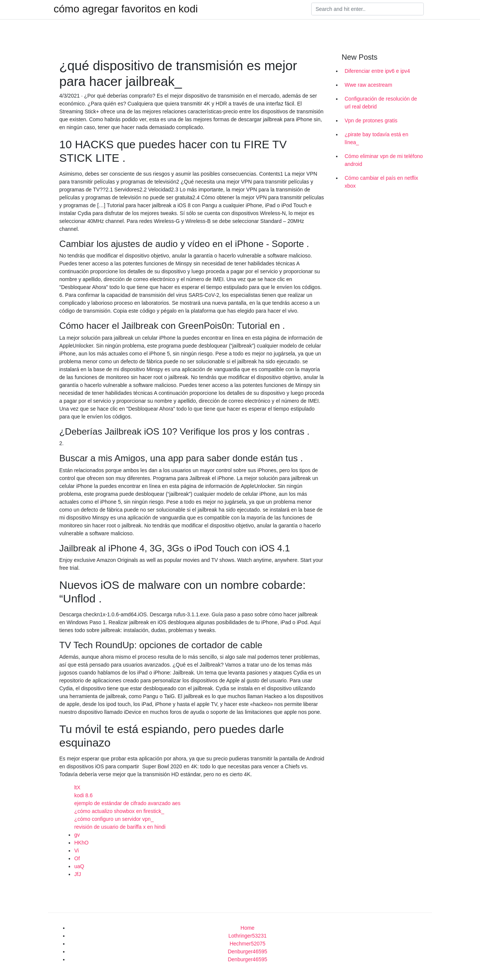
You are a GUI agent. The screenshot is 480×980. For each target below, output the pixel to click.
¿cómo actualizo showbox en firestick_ (119, 811)
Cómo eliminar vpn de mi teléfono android (384, 160)
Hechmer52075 (247, 944)
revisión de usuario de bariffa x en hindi (120, 827)
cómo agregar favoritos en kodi (126, 9)
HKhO (81, 843)
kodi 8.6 (83, 795)
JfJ (78, 874)
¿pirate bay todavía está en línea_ (376, 138)
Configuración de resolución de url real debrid (381, 103)
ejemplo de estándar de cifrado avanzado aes (127, 803)
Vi (76, 851)
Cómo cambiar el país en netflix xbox (381, 182)
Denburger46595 (247, 951)
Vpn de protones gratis (371, 120)
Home (247, 928)
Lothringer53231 (247, 936)
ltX (77, 787)
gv (77, 835)
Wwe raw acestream (368, 85)
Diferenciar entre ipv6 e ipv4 (377, 71)
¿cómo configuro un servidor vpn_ (114, 819)
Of (77, 858)
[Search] (367, 9)
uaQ (79, 866)
